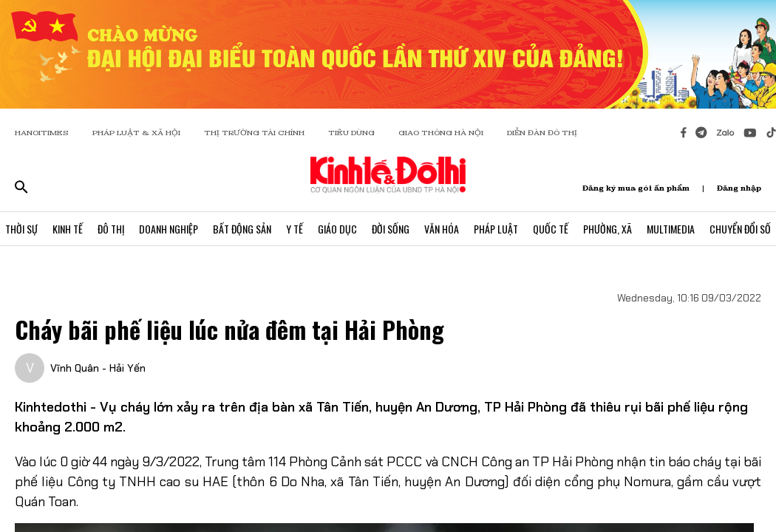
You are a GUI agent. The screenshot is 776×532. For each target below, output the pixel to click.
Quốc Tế (551, 229)
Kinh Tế (68, 229)
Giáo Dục (337, 229)
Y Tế (295, 229)
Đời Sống (391, 229)
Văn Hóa (442, 229)
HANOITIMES (42, 133)
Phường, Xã (607, 229)
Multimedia (671, 229)
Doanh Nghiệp (169, 229)
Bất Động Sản (242, 229)
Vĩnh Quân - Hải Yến (98, 368)
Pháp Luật (496, 229)
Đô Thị (111, 229)
